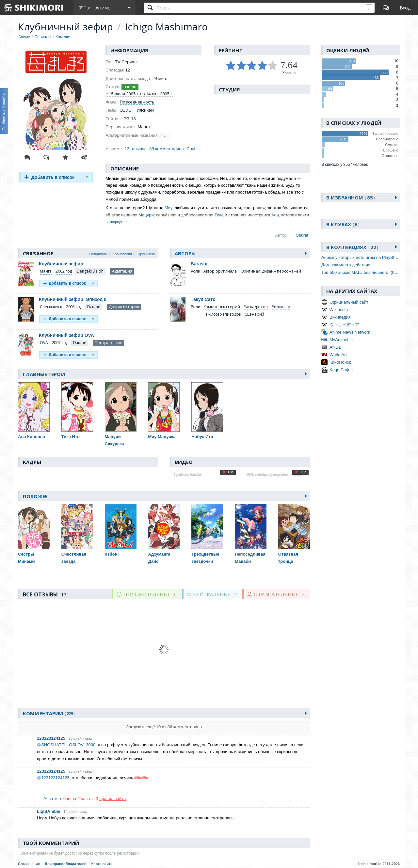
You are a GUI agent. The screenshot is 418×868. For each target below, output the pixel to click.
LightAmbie (49, 811)
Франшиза (146, 254)
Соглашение (29, 864)
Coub (192, 149)
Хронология (122, 254)
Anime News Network (350, 332)
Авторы (185, 253)
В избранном (351, 197)
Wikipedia (339, 310)
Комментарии (49, 713)
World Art (338, 355)
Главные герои (44, 374)
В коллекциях (352, 247)
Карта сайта (102, 864)
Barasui (199, 264)
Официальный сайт (349, 302)
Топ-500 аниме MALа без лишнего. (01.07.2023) (368, 272)
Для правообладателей (66, 864)
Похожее (35, 496)
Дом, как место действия (346, 265)
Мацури (146, 215)
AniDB (336, 347)
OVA (44, 343)
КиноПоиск (340, 362)
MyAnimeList (342, 340)
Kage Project (342, 370)
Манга (46, 271)
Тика (219, 215)
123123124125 (51, 738)
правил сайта (113, 799)
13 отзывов (135, 149)
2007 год (60, 343)
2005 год (74, 307)
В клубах (343, 224)
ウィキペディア (344, 325)
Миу (168, 208)
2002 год (64, 271)
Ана (275, 215)
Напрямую (98, 254)
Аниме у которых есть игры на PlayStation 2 (364, 257)
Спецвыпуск (51, 307)
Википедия (340, 317)
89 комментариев (166, 149)
